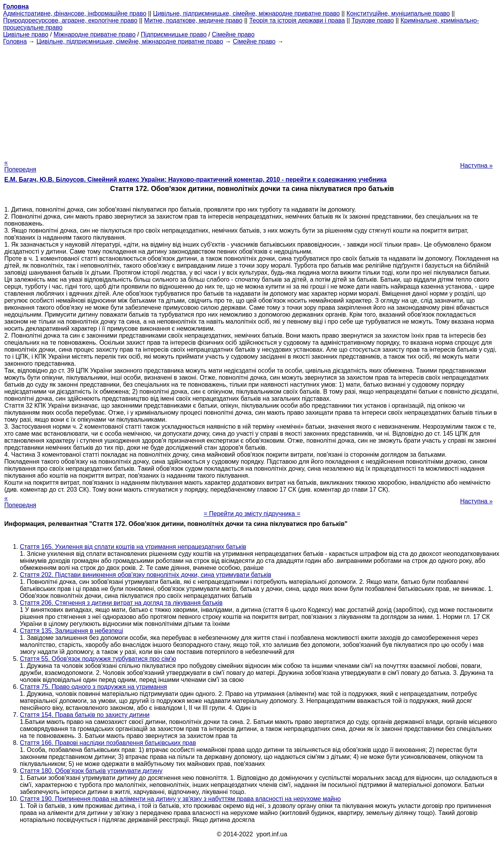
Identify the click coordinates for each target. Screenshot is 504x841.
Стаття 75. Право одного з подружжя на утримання (93, 687)
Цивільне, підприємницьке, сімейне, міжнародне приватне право (247, 13)
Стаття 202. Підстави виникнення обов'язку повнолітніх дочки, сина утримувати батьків (145, 575)
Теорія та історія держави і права (297, 20)
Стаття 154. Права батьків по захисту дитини (85, 715)
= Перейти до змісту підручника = (252, 514)
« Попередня (20, 166)
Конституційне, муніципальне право (398, 13)
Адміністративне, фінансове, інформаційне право (75, 13)
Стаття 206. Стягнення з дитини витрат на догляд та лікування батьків (121, 603)
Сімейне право (233, 34)
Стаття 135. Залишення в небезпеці (72, 631)
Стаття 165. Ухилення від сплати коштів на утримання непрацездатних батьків (133, 547)
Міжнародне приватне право (95, 34)
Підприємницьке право (174, 34)
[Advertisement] (252, 100)
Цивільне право (26, 34)
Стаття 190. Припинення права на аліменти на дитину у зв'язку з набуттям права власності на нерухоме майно (180, 799)
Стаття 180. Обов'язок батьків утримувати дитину (91, 771)
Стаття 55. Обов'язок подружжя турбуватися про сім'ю (98, 659)
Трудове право (373, 20)
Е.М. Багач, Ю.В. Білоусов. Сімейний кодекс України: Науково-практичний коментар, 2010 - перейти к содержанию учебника (195, 180)
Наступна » (476, 166)
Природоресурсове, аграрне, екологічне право (70, 20)
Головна (15, 41)
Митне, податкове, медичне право (193, 20)
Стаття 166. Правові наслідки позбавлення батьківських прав (108, 743)
